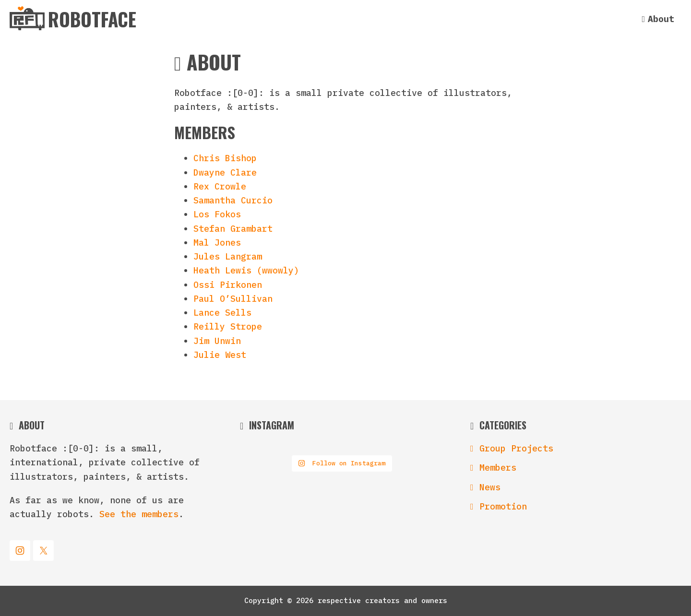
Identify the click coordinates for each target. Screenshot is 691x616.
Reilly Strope (228, 326)
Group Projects (516, 448)
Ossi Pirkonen (228, 285)
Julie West (220, 355)
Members (498, 468)
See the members (139, 514)
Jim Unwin (217, 341)
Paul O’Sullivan (233, 299)
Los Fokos (217, 214)
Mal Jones (217, 243)
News (490, 487)
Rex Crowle (220, 186)
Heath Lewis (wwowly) (246, 270)
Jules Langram (228, 256)
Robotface (92, 18)
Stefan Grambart (233, 229)
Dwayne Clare (225, 172)
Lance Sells (222, 313)
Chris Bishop (225, 158)
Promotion (503, 506)
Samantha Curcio (233, 200)
